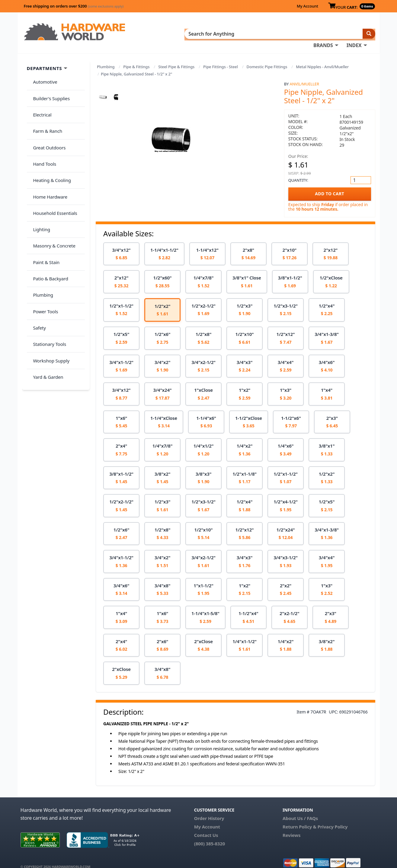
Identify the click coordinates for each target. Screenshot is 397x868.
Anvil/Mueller (304, 75)
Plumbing (106, 58)
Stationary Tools (47, 262)
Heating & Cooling (50, 142)
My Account (307, 6)
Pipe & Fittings (136, 58)
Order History (209, 809)
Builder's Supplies (49, 83)
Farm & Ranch (45, 107)
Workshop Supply (49, 273)
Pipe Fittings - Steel (221, 58)
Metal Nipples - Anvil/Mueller (322, 58)
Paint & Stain (44, 202)
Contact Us (206, 826)
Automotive (43, 71)
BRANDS (196, 34)
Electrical (40, 95)
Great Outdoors (47, 119)
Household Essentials (53, 166)
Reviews (291, 826)
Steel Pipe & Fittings (176, 58)
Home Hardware (48, 154)
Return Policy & (299, 818)
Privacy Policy (333, 818)
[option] (121, 245)
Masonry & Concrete (52, 190)
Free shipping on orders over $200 (74, 6)
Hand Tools (42, 130)
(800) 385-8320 (210, 835)
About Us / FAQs (300, 809)
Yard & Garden (46, 286)
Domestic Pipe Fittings (267, 58)
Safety (37, 250)
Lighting (39, 178)
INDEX (227, 34)
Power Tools (43, 238)
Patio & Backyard (48, 214)
